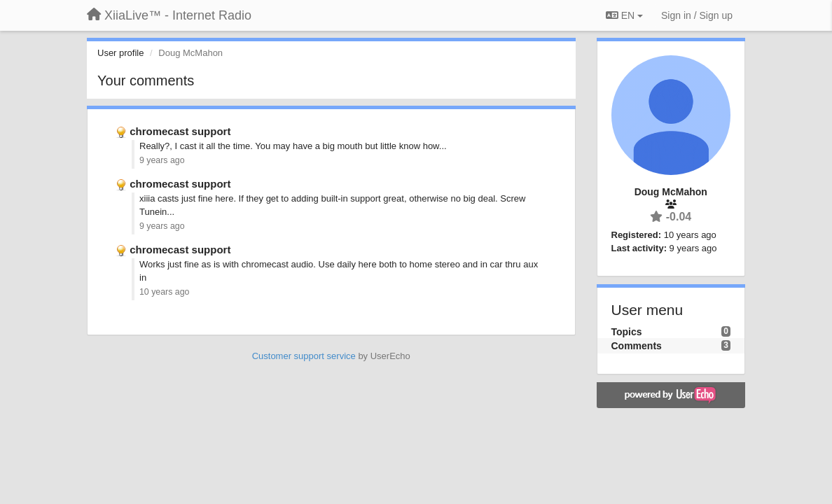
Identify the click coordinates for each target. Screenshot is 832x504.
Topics (627, 332)
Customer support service (304, 356)
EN (624, 15)
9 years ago (162, 160)
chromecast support (180, 131)
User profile (120, 53)
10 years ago (164, 292)
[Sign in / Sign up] (697, 15)
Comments (637, 346)
